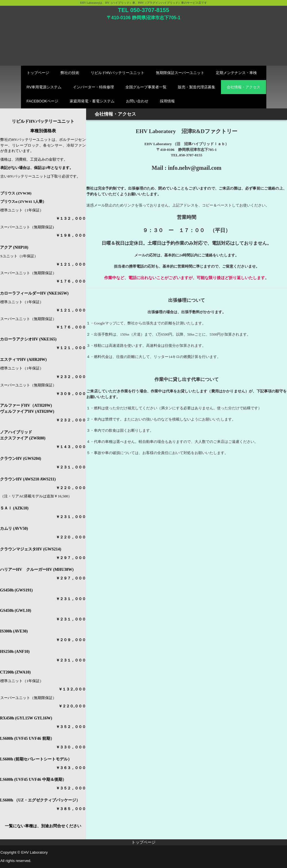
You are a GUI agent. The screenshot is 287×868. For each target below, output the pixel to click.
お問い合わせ (137, 101)
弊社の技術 (70, 73)
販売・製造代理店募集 (197, 87)
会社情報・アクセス (244, 87)
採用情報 (167, 101)
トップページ (38, 73)
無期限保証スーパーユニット (180, 73)
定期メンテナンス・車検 (236, 73)
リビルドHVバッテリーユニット (118, 73)
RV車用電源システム (44, 87)
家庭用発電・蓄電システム (92, 101)
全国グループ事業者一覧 (146, 87)
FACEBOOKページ (43, 101)
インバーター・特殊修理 (93, 87)
